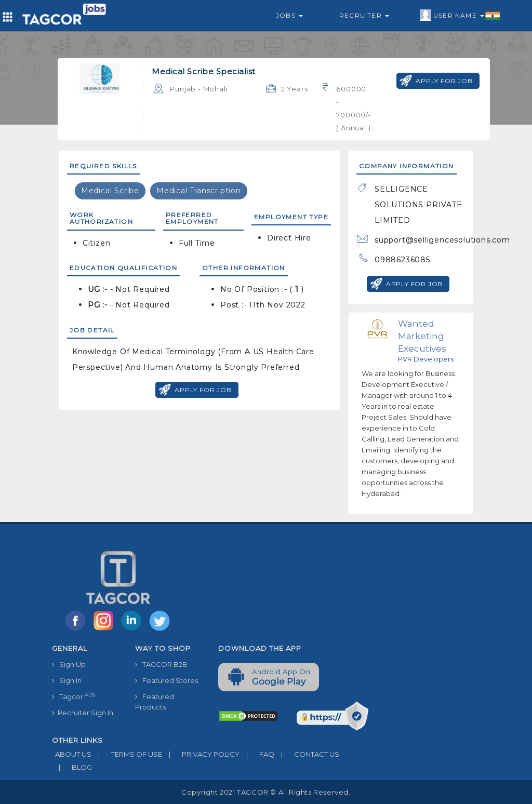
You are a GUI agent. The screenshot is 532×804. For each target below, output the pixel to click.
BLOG (72, 767)
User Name (460, 16)
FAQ (257, 754)
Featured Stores (167, 680)
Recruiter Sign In (83, 713)
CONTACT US (307, 754)
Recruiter (364, 15)
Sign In (67, 680)
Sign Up (69, 664)
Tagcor (74, 696)
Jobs (289, 15)
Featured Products (155, 702)
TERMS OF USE (127, 754)
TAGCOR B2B (161, 664)
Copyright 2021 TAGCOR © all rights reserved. (266, 792)
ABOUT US (72, 754)
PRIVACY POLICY (201, 754)
